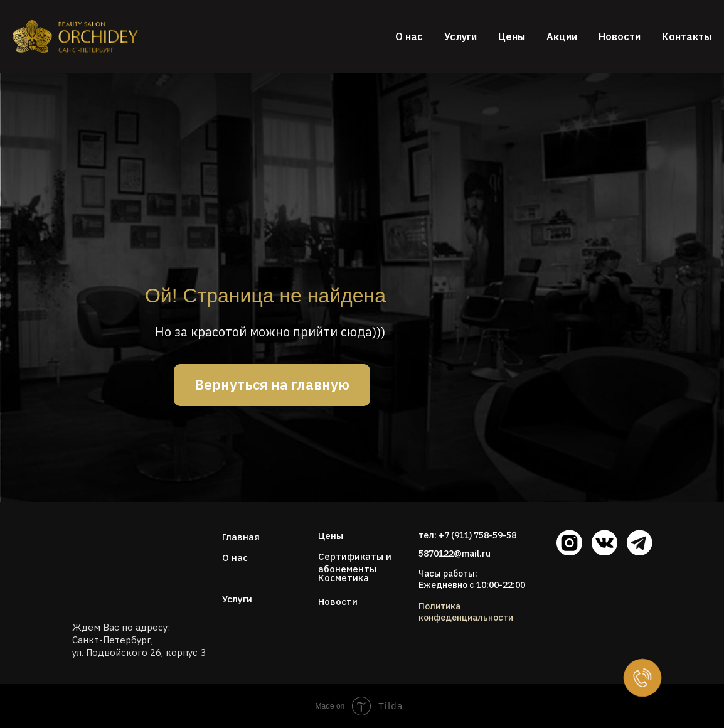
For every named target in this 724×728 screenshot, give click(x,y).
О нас (409, 36)
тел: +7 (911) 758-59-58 (467, 535)
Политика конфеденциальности (466, 612)
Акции (562, 36)
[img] (114, 562)
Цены (512, 36)
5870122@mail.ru (455, 554)
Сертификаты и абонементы (355, 563)
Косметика (343, 578)
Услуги (460, 36)
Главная (241, 537)
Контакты (687, 36)
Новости (620, 36)
